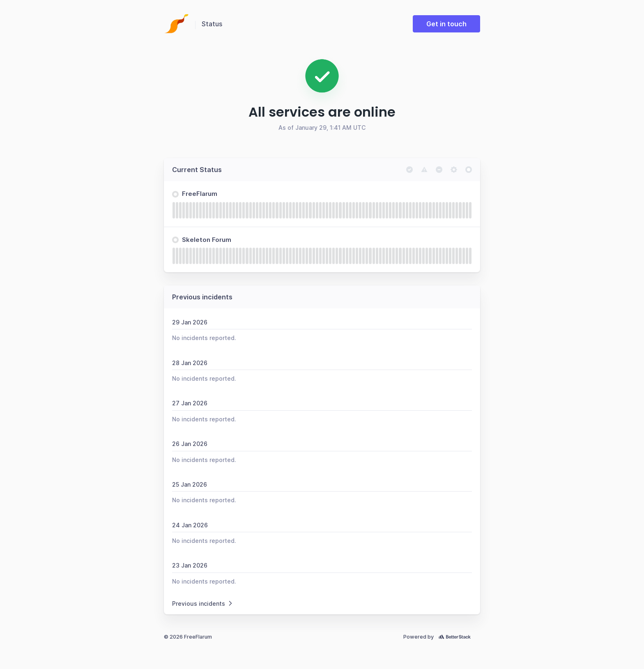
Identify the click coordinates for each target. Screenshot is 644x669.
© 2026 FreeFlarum (188, 637)
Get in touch (446, 24)
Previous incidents (203, 603)
